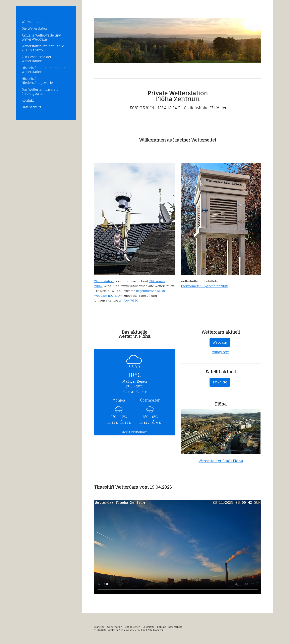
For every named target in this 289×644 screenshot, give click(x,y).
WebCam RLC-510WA (109, 296)
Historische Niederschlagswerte (37, 81)
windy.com (221, 352)
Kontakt (28, 100)
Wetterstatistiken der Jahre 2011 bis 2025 (43, 48)
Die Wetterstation (35, 29)
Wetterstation (104, 281)
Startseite (99, 627)
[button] (220, 342)
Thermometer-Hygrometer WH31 (204, 286)
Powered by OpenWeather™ (135, 432)
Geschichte (149, 627)
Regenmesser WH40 (151, 291)
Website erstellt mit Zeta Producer (144, 630)
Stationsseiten (132, 627)
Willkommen (32, 22)
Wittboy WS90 (128, 300)
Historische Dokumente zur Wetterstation (43, 70)
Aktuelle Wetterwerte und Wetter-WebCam (41, 37)
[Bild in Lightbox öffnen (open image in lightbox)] (178, 41)
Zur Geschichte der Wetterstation (37, 59)
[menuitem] (46, 22)
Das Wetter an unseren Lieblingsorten (40, 92)
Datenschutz (32, 107)
